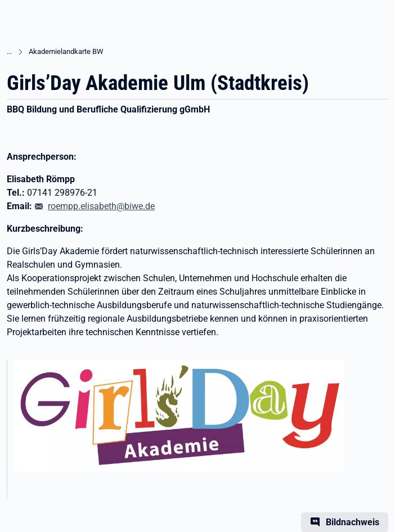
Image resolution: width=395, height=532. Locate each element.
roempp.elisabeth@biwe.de (101, 206)
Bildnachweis (353, 522)
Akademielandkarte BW (66, 51)
